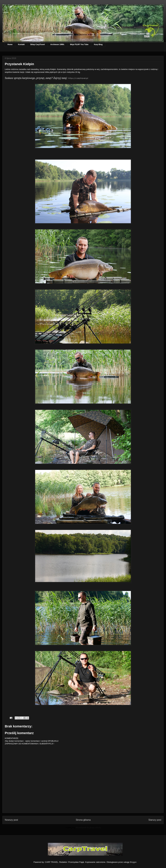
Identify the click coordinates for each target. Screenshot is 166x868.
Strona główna (83, 820)
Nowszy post (11, 820)
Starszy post (155, 820)
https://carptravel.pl (78, 78)
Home (10, 44)
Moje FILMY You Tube (79, 44)
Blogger (133, 862)
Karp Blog (98, 44)
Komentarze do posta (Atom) (88, 827)
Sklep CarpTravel (37, 44)
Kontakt (21, 44)
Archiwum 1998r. (57, 44)
